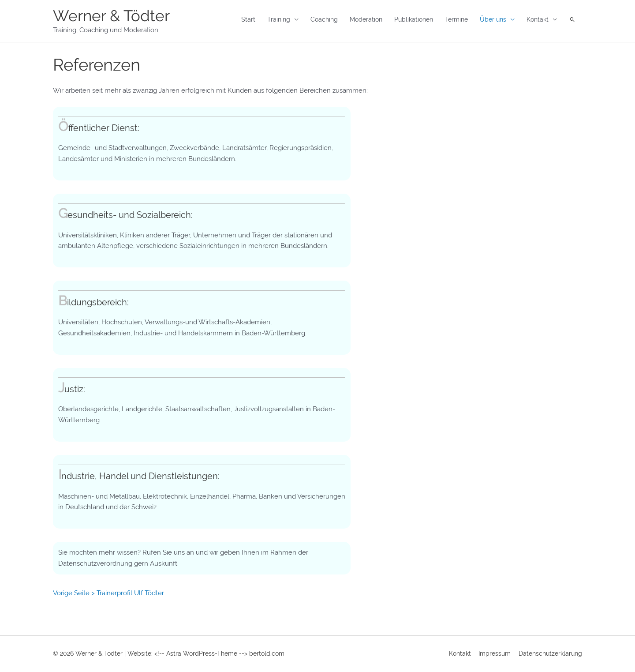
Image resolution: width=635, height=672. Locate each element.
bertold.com (267, 653)
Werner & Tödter (111, 16)
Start (248, 19)
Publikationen (414, 19)
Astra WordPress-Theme (202, 653)
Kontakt (460, 653)
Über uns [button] (493, 19)
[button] (572, 20)
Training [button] (279, 19)
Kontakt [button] (538, 19)
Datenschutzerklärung (550, 653)
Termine (456, 19)
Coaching (324, 19)
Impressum (495, 653)
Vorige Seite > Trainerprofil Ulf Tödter (108, 593)
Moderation (366, 19)
